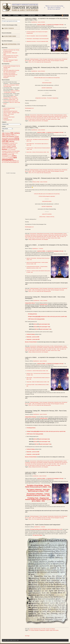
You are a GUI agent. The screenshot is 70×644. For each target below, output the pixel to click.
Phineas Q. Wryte (36, 182)
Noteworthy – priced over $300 (33, 337)
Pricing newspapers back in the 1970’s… (11, 56)
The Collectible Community (40, 61)
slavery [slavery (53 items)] (14, 161)
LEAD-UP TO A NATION (47, 214)
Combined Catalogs (31, 334)
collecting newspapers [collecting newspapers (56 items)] (8, 142)
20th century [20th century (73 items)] (6, 135)
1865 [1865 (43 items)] (7, 136)
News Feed (66, 15)
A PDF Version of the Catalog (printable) (36, 319)
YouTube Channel (32, 15)
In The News (16, 15)
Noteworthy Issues (58, 59)
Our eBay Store (6, 116)
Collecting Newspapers (34, 59)
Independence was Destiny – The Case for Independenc (47, 98)
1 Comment (41, 249)
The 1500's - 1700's (31, 61)
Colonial (41, 59)
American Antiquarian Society (9, 108)
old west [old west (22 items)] (10, 156)
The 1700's (43, 629)
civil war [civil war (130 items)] (5, 141)
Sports (45, 118)
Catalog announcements (36, 121)
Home (4, 15)
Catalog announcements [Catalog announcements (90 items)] (11, 140)
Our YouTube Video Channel (9, 117)
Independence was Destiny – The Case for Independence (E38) (37, 41)
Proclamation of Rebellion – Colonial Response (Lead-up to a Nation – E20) (38, 495)
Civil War (52, 115)
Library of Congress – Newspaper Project (11, 113)
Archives (23, 15)
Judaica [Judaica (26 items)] (3, 153)
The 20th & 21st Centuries (40, 119)
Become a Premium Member (31, 342)
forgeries (48, 630)
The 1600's (62, 118)
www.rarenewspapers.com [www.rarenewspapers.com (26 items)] (14, 162)
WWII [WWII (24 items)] (7, 162)
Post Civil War (28, 118)
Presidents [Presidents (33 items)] (10, 158)
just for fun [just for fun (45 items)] (8, 153)
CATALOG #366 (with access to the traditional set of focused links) (47, 78)
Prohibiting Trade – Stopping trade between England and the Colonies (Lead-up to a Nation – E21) (38, 500)
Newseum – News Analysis (9, 114)
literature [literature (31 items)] (13, 153)
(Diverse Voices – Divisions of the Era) (47, 217)
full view (35, 324)
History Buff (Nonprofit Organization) (10, 111)
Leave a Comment (41, 22)
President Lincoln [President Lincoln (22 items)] (5, 158)
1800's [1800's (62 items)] (4, 136)
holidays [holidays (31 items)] (15, 148)
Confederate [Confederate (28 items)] (12, 143)
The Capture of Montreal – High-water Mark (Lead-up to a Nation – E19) (38, 490)
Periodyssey (6, 118)
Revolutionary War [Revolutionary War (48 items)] (7, 161)
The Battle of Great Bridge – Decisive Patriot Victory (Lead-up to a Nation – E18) (38, 486)
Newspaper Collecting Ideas (48, 59)
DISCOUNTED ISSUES (47, 83)
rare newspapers (45, 121)
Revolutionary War (47, 62)
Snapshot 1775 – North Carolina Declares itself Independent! (43, 525)
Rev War (42, 62)
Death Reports (33, 116)
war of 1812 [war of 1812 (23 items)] (4, 162)
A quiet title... (6, 69)
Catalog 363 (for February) (30, 417)
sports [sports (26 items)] (18, 161)
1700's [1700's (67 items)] (12, 135)
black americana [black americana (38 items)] (10, 138)
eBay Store (40, 15)
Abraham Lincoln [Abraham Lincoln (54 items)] (14, 136)
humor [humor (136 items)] (5, 149)
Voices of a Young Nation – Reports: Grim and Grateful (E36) (37, 36)
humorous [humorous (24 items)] (9, 150)
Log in (18, 640)
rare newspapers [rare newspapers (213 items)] (9, 158)
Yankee (59, 119)
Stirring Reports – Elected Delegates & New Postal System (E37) (37, 39)
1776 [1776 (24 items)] (16, 135)
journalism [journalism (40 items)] (17, 151)
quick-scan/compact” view (44, 327)
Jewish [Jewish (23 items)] (13, 151)
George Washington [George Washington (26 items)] (9, 145)
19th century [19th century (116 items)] (15, 133)
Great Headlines (40, 116)
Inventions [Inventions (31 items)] (9, 151)
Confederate (27, 116)
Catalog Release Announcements (43, 115)
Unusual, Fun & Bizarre (50, 629)
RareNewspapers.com (50, 15)
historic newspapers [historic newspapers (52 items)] (7, 148)
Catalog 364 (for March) (30, 303)
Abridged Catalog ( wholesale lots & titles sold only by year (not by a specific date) (47, 317)
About (9, 15)
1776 (35, 62)
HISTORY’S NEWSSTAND (47, 88)
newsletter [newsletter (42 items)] (4, 154)
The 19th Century (31, 119)
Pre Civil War (33, 118)
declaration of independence (40, 630)
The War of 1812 (54, 119)
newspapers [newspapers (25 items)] (10, 154)
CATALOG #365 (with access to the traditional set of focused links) (47, 194)
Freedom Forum (6, 110)
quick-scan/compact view (44, 324)
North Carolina (56, 630)
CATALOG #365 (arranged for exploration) (47, 196)
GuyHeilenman (34, 22)
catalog (30, 121)
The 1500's (49, 118)
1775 (32, 62)
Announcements (33, 115)
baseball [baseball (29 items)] (4, 138)
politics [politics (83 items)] (14, 156)
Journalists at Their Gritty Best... (10, 73)
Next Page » (27, 636)
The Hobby (48, 61)
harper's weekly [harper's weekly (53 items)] (11, 146)
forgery (51, 630)
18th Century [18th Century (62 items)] (6, 133)
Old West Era (65, 116)
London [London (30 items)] (17, 153)
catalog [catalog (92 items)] (16, 138)
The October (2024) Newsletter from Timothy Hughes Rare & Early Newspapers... (10, 76)
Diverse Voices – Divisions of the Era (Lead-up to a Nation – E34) (38, 152)
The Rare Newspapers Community (57, 61)
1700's (30, 62)
